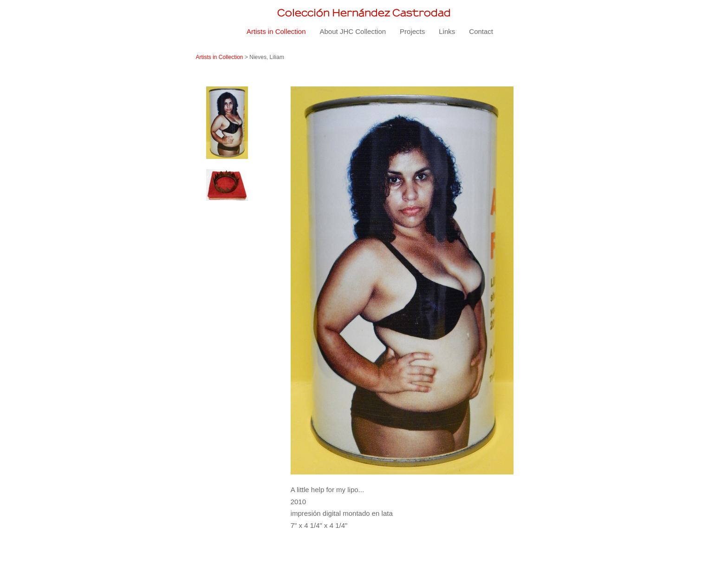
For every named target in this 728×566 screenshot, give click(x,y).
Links (447, 31)
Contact (481, 31)
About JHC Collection (353, 31)
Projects (412, 31)
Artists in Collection (276, 31)
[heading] (364, 13)
